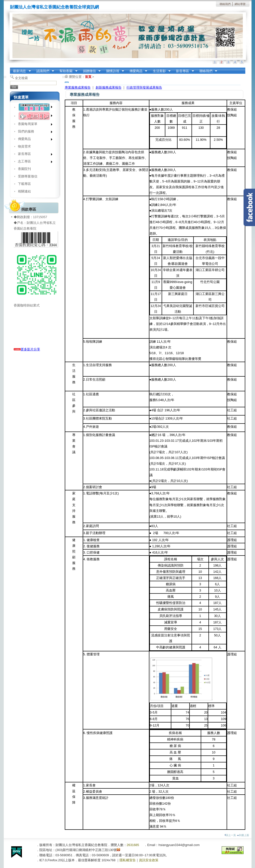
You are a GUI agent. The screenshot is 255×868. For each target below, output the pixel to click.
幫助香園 (67, 71)
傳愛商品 (137, 71)
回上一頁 (230, 835)
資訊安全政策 (149, 860)
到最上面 (243, 835)
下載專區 (24, 184)
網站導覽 (240, 4)
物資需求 (24, 146)
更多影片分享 (27, 349)
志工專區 (33, 162)
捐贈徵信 (90, 71)
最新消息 (20, 71)
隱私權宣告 (128, 860)
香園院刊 (24, 169)
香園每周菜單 (33, 125)
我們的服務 (33, 132)
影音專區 (184, 71)
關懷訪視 (114, 71)
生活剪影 (160, 71)
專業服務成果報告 (78, 87)
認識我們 (44, 71)
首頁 (88, 77)
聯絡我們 (225, 4)
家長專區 (33, 155)
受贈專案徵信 (28, 176)
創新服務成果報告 (109, 87)
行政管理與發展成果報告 (144, 87)
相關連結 (24, 191)
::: (11, 69)
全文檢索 (21, 78)
